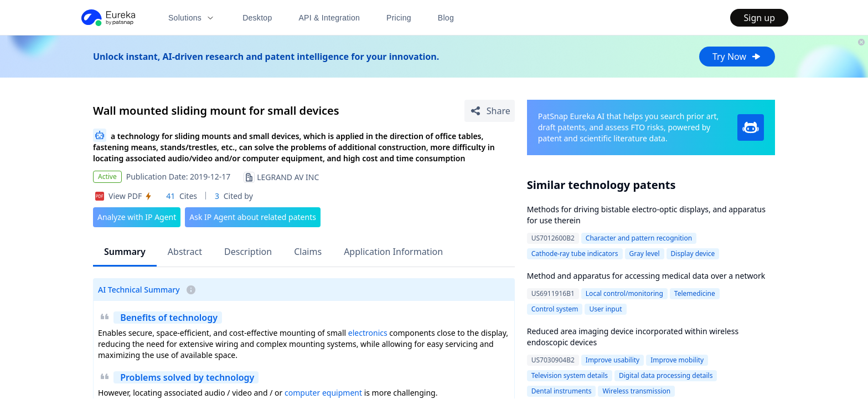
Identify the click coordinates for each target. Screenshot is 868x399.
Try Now (737, 57)
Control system (555, 309)
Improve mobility (677, 360)
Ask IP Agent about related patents (253, 217)
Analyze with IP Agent (137, 217)
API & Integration (329, 18)
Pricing (399, 18)
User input (605, 309)
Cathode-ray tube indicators (575, 254)
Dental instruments (562, 391)
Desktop (257, 18)
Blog (446, 18)
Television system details (570, 375)
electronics (368, 333)
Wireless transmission (636, 391)
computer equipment (323, 393)
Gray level (645, 254)
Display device (693, 254)
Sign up (759, 18)
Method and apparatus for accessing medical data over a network (646, 276)
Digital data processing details (666, 375)
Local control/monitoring (624, 293)
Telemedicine (695, 293)
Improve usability (613, 360)
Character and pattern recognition (639, 238)
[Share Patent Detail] (490, 111)
